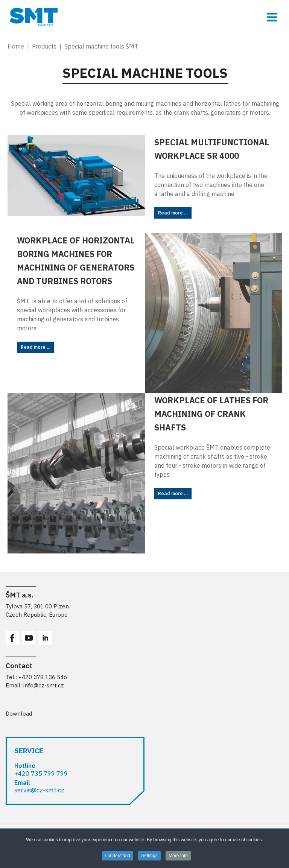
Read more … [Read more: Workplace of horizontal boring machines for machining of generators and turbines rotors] (36, 347)
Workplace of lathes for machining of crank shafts (211, 414)
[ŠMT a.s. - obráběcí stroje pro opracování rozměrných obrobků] (144, 17)
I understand (118, 857)
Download (19, 714)
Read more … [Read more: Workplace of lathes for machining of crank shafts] (173, 493)
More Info (178, 857)
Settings (149, 857)
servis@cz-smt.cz (39, 790)
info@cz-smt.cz (44, 685)
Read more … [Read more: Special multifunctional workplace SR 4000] (173, 213)
